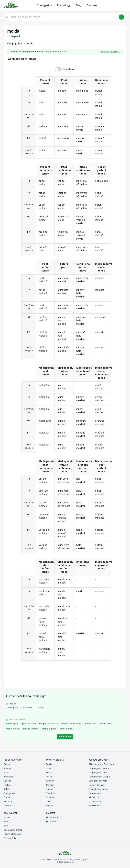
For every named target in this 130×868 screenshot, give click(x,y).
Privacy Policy (11, 838)
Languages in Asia (98, 781)
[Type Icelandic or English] (65, 17)
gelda (12, 724)
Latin (48, 768)
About (7, 822)
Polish (49, 802)
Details (30, 44)
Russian (7, 768)
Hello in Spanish (97, 785)
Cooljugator (12, 708)
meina (106, 724)
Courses (92, 5)
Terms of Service (12, 834)
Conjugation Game (13, 830)
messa (67, 729)
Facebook (53, 817)
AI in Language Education (101, 764)
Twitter (51, 822)
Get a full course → (111, 52)
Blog (79, 5)
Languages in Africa (99, 768)
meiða (90, 724)
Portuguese (9, 793)
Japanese (9, 777)
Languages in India (98, 772)
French (7, 797)
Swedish (50, 793)
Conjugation (44, 5)
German (8, 802)
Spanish (8, 781)
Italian (49, 777)
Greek (7, 764)
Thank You (94, 797)
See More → (95, 806)
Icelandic (28, 708)
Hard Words (95, 793)
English (7, 785)
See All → (8, 806)
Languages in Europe (99, 777)
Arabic (7, 772)
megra (71, 724)
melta (13, 729)
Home (7, 817)
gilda (29, 724)
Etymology (64, 5)
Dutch (6, 789)
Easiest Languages (98, 789)
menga (31, 729)
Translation (69, 69)
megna (49, 724)
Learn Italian (95, 802)
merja (49, 729)
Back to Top (65, 737)
